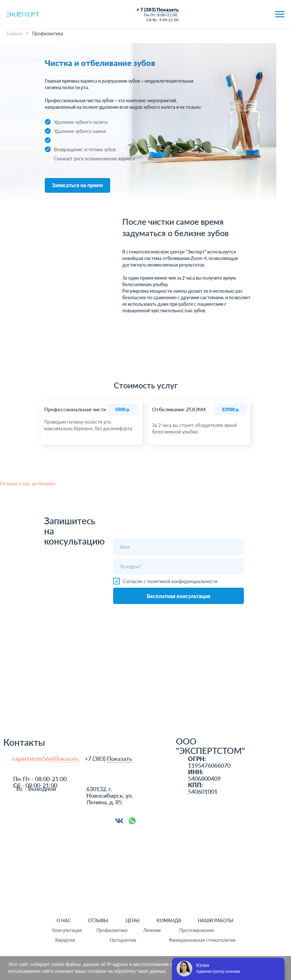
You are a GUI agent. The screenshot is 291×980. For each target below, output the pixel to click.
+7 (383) (108, 759)
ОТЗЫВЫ (98, 920)
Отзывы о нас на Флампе (28, 484)
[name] (179, 547)
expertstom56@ (46, 759)
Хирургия (65, 940)
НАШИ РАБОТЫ (216, 920)
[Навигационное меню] (280, 14)
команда (169, 920)
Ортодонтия (123, 940)
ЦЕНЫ (133, 920)
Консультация (67, 930)
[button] (77, 185)
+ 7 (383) (157, 10)
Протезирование (197, 930)
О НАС (64, 920)
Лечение (152, 930)
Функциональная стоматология (202, 940)
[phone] (179, 566)
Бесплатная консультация (179, 596)
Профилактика (112, 930)
